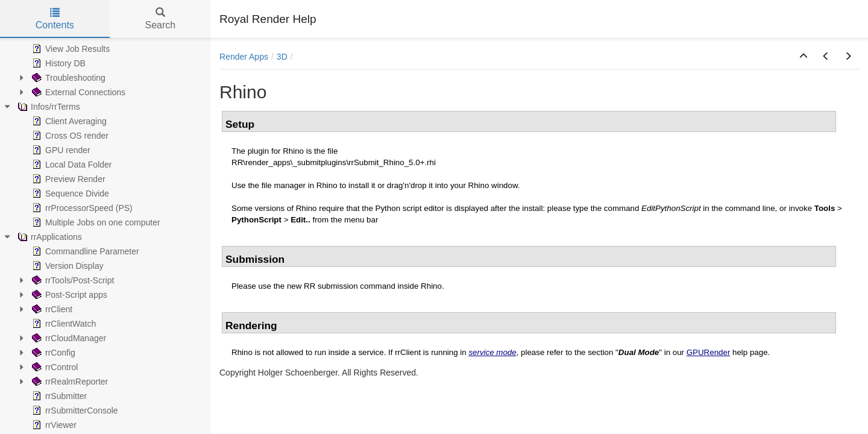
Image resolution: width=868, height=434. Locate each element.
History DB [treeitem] (58, 63)
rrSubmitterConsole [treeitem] (74, 410)
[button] (804, 57)
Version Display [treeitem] (67, 266)
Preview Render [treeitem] (68, 179)
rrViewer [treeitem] (53, 425)
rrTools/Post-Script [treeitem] (72, 280)
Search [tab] (160, 19)
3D (282, 57)
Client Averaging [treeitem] (68, 121)
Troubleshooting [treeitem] (68, 78)
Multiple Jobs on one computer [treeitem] (95, 222)
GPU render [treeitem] (60, 150)
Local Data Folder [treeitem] (71, 165)
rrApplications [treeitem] (49, 237)
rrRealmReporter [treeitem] (69, 382)
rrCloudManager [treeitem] (68, 338)
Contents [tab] (55, 19)
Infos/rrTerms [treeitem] (48, 107)
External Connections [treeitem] (77, 92)
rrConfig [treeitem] (52, 353)
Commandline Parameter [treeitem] (84, 251)
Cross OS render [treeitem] (69, 136)
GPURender (709, 352)
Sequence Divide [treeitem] (69, 193)
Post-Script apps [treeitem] (68, 295)
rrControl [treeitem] (54, 367)
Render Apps (244, 57)
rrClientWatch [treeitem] (63, 324)
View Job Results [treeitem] (70, 49)
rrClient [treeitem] (51, 309)
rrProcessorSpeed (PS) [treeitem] (81, 208)
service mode (492, 352)
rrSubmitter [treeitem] (58, 396)
